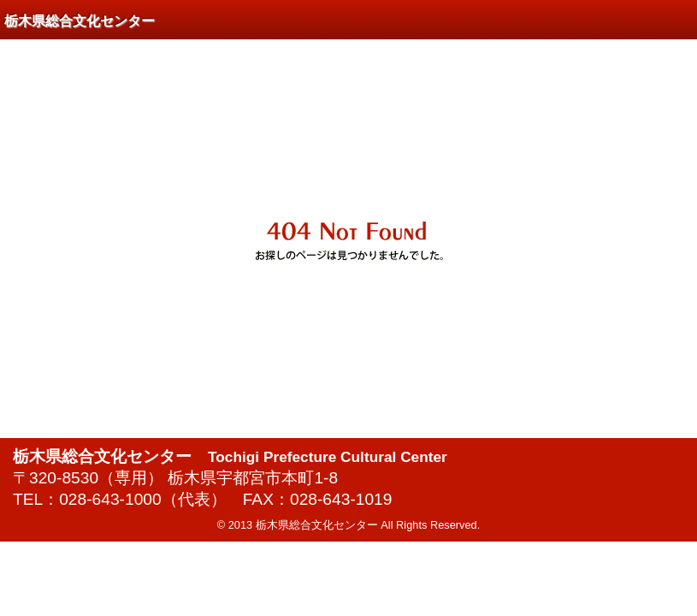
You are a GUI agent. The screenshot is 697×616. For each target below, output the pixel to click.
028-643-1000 (110, 499)
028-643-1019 (341, 499)
